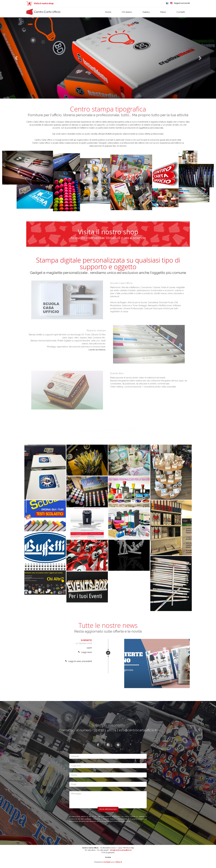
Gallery (146, 12)
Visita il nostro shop (40, 3)
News (163, 12)
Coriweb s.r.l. (109, 862)
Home (108, 12)
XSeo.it (119, 862)
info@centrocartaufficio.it (121, 850)
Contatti (181, 12)
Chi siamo (127, 12)
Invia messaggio (108, 809)
